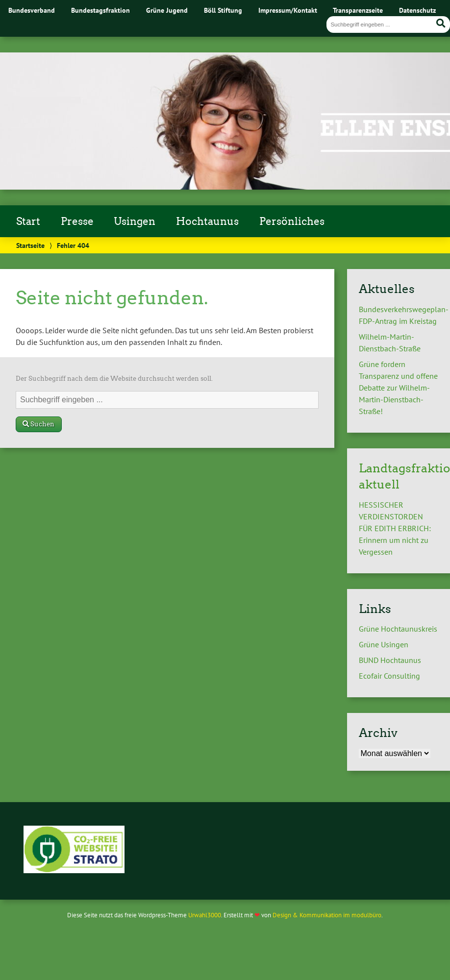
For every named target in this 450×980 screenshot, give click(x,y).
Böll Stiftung (223, 10)
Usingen (135, 221)
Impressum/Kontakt (288, 10)
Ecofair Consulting (389, 676)
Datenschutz (417, 10)
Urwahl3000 (205, 915)
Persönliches (292, 221)
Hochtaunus (207, 221)
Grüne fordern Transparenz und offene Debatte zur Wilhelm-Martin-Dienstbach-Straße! (398, 388)
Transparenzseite (358, 10)
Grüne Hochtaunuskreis (398, 629)
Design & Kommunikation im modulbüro (327, 915)
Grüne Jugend (167, 10)
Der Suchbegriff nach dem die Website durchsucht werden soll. (114, 379)
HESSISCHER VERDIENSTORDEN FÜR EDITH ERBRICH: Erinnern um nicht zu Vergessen (395, 528)
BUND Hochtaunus (390, 660)
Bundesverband (32, 10)
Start (28, 221)
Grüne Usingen (384, 644)
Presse (77, 221)
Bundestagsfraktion (100, 10)
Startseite (30, 245)
